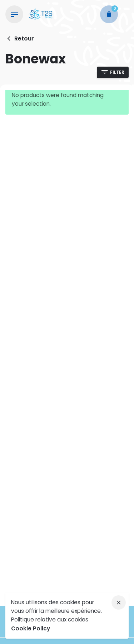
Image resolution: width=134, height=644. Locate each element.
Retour (20, 39)
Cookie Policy (31, 628)
